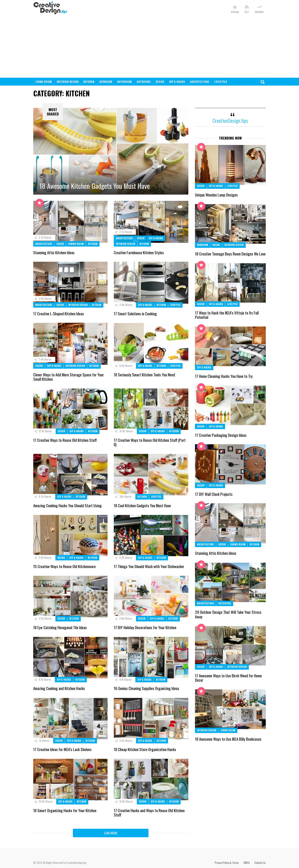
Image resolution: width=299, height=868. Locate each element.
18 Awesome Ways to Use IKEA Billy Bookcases (228, 739)
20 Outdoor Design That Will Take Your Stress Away (228, 614)
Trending (259, 12)
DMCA (247, 863)
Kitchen (89, 82)
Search (263, 83)
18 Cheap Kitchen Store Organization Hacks (145, 749)
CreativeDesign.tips (230, 120)
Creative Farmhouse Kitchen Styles (139, 252)
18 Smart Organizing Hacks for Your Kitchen (65, 810)
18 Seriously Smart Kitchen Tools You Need (144, 374)
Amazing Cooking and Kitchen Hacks (59, 688)
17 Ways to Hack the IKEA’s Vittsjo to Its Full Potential (227, 315)
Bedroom (106, 82)
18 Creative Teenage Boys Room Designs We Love (230, 254)
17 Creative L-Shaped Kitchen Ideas (59, 313)
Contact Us (260, 863)
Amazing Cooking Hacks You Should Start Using (67, 505)
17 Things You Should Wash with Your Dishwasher (149, 566)
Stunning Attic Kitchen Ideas (54, 252)
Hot (247, 12)
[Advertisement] (149, 47)
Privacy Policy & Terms (227, 863)
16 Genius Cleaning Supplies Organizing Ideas (146, 688)
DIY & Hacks (177, 82)
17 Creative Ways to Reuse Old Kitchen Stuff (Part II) (150, 442)
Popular (235, 12)
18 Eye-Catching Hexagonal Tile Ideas (60, 627)
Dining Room (76, 244)
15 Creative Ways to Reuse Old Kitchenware (64, 566)
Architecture (200, 82)
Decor (160, 82)
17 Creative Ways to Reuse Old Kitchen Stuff (65, 440)
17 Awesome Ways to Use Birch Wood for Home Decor (228, 678)
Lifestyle (221, 82)
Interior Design (68, 82)
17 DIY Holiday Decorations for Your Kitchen (145, 627)
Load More (111, 833)
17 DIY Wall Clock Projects (214, 494)
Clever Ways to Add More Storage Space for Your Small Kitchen (69, 377)
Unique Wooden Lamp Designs (216, 195)
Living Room (44, 82)
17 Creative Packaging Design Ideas (221, 435)
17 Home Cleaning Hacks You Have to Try (224, 376)
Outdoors (144, 82)
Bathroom (124, 82)
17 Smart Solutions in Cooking (135, 313)
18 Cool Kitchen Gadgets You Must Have (142, 505)
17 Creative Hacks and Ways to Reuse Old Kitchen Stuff (149, 812)
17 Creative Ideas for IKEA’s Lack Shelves (62, 749)
